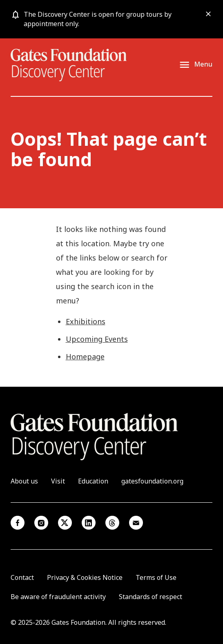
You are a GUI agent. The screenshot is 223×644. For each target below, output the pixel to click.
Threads (112, 523)
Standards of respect (151, 597)
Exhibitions (86, 321)
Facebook (18, 523)
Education (93, 481)
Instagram (41, 523)
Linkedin (89, 523)
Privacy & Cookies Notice (85, 577)
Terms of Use (156, 577)
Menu (203, 64)
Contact (22, 577)
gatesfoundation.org (152, 481)
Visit (58, 481)
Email (136, 523)
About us (24, 481)
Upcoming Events (97, 339)
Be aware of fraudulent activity (58, 597)
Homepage (85, 357)
